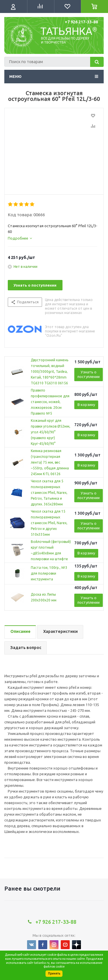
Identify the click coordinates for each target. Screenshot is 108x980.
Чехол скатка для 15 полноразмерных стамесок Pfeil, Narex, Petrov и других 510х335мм (49, 523)
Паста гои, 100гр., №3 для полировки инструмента (49, 573)
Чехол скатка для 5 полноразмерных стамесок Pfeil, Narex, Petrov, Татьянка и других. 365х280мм (49, 493)
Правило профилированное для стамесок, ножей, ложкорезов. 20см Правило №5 (50, 402)
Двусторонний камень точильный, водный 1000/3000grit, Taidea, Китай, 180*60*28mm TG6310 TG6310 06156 (50, 372)
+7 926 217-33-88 (81, 22)
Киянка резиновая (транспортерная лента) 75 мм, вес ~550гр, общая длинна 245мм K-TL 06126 (50, 462)
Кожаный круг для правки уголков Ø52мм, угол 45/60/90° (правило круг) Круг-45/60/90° (51, 432)
